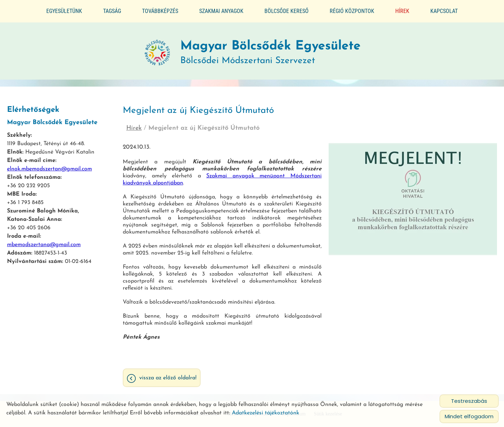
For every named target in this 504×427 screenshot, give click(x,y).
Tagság (112, 11)
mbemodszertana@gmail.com (44, 242)
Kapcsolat (444, 11)
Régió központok (352, 11)
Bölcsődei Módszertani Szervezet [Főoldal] (270, 50)
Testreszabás (469, 401)
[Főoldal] (157, 50)
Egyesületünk (64, 11)
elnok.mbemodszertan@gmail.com (49, 166)
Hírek (402, 11)
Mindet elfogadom (469, 416)
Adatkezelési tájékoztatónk (266, 413)
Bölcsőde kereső (287, 11)
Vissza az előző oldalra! (168, 375)
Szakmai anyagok (221, 11)
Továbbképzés (160, 11)
